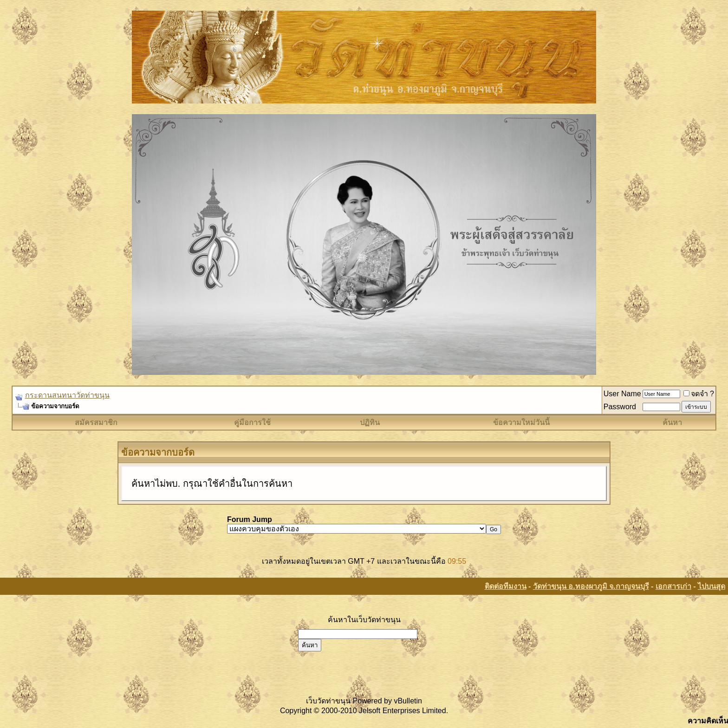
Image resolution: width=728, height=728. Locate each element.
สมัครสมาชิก (96, 422)
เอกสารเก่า (673, 586)
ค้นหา (672, 422)
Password (620, 407)
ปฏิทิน (370, 422)
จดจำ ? (699, 394)
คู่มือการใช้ (252, 422)
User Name (622, 394)
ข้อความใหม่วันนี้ (521, 422)
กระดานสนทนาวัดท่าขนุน (67, 395)
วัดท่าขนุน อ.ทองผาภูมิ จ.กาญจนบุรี (591, 586)
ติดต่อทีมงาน (506, 586)
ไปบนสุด (712, 586)
